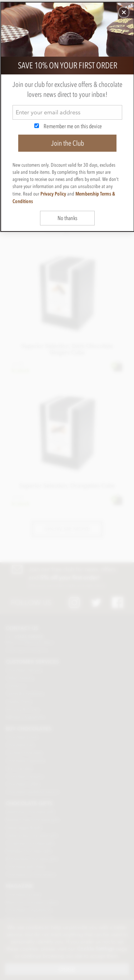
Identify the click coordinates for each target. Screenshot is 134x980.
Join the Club (68, 143)
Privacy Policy (53, 194)
